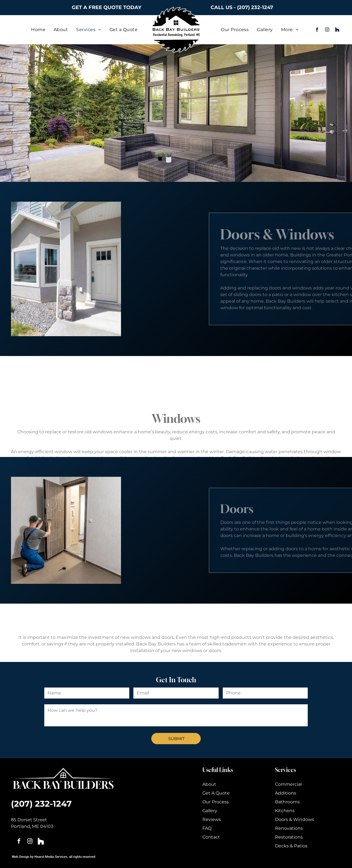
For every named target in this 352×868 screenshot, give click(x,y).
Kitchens (285, 811)
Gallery (210, 811)
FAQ (207, 828)
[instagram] (327, 30)
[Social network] (337, 30)
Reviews (212, 819)
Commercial (288, 784)
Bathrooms (287, 802)
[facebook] (317, 30)
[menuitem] (38, 30)
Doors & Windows (295, 819)
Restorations (289, 837)
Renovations (289, 828)
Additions (286, 793)
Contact (211, 837)
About (209, 784)
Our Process (216, 802)
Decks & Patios (291, 846)
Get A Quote (216, 793)
